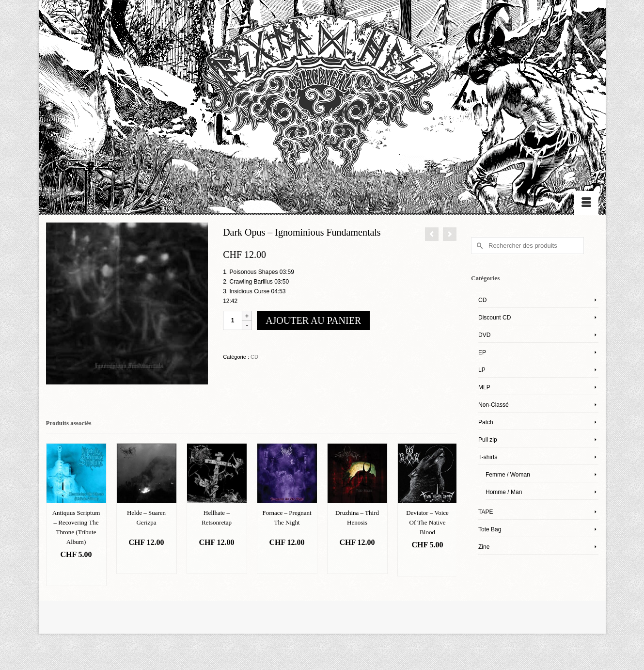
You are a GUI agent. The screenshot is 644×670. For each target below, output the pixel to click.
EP (482, 352)
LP (482, 370)
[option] (76, 515)
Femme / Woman (508, 475)
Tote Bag (490, 529)
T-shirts (488, 457)
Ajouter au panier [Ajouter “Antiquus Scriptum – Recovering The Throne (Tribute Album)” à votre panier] (76, 574)
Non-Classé (494, 405)
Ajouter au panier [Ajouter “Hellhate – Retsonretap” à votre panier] (216, 562)
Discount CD (495, 318)
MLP (484, 387)
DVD (484, 335)
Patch (486, 422)
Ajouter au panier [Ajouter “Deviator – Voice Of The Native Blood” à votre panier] (427, 564)
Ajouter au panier (313, 320)
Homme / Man (504, 492)
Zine (484, 547)
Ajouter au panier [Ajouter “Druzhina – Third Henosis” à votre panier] (357, 562)
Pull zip (488, 440)
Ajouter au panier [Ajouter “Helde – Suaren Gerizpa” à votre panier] (146, 562)
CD (254, 357)
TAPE (486, 512)
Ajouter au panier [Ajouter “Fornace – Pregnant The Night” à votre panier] (287, 562)
